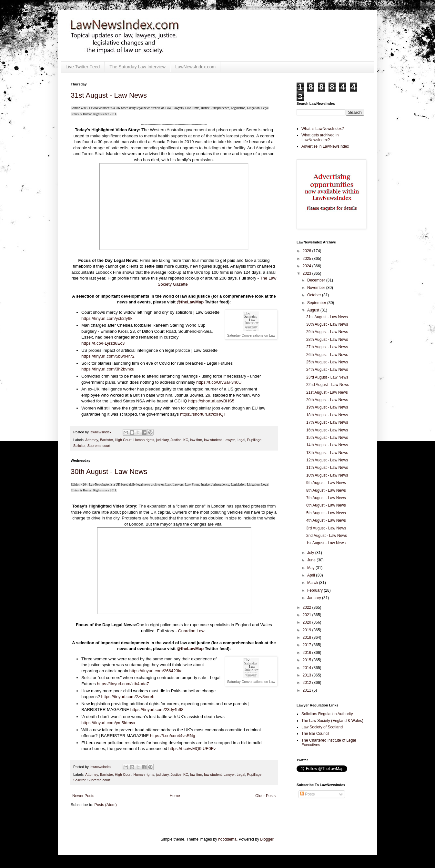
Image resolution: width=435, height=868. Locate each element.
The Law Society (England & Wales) (332, 721)
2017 (308, 645)
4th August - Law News (326, 520)
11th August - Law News (327, 468)
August (314, 310)
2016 (308, 653)
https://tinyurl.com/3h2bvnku (108, 369)
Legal (241, 440)
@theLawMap (190, 302)
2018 (308, 637)
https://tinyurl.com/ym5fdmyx (108, 723)
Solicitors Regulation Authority (327, 714)
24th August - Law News (327, 370)
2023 (308, 273)
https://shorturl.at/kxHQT (203, 414)
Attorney (91, 440)
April (312, 575)
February (315, 590)
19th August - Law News (327, 407)
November (317, 288)
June (312, 560)
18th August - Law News (327, 415)
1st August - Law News (326, 543)
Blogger (267, 839)
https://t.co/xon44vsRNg (173, 736)
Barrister (106, 440)
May (311, 568)
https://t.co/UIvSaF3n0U (219, 382)
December (317, 280)
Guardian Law (191, 631)
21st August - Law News (327, 392)
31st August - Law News (109, 95)
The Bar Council (315, 734)
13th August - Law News (327, 453)
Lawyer (229, 440)
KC (186, 440)
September (317, 303)
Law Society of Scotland (322, 727)
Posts (307, 794)
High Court (123, 440)
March (313, 583)
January (315, 598)
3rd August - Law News (326, 528)
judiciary (162, 440)
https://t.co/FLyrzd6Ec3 (103, 343)
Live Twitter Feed (83, 67)
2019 (308, 630)
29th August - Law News (327, 332)
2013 (308, 675)
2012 (308, 683)
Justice (176, 440)
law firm (196, 440)
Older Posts (265, 796)
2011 (308, 690)
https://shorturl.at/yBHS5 (211, 401)
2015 (308, 660)
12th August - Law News (327, 460)
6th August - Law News (326, 505)
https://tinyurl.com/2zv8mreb (128, 697)
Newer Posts (83, 796)
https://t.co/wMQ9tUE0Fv (192, 749)
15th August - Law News (327, 438)
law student (213, 440)
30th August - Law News (109, 472)
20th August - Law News (327, 400)
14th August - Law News (327, 445)
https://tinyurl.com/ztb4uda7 (123, 684)
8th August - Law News (326, 490)
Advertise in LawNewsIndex (325, 146)
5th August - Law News (326, 513)
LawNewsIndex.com (195, 67)
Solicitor (79, 446)
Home (175, 796)
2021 (308, 615)
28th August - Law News (327, 340)
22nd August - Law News (328, 385)
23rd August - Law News (327, 377)
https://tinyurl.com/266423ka (156, 671)
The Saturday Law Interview (137, 67)
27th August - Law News (327, 347)
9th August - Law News (326, 483)
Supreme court (99, 446)
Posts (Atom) (105, 805)
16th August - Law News (327, 430)
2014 (308, 668)
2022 (308, 607)
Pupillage (254, 440)
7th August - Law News (326, 498)
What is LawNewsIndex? (323, 129)
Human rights (144, 440)
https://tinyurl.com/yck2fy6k (107, 318)
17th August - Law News (327, 422)
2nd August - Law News (327, 536)
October (315, 295)
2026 (308, 251)
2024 (308, 266)
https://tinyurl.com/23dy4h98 (157, 710)
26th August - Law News (327, 355)
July (311, 553)
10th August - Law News (327, 475)
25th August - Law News (327, 362)
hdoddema (227, 839)
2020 (308, 622)
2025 (308, 259)
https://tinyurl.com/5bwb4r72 (108, 356)
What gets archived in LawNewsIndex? (320, 137)
